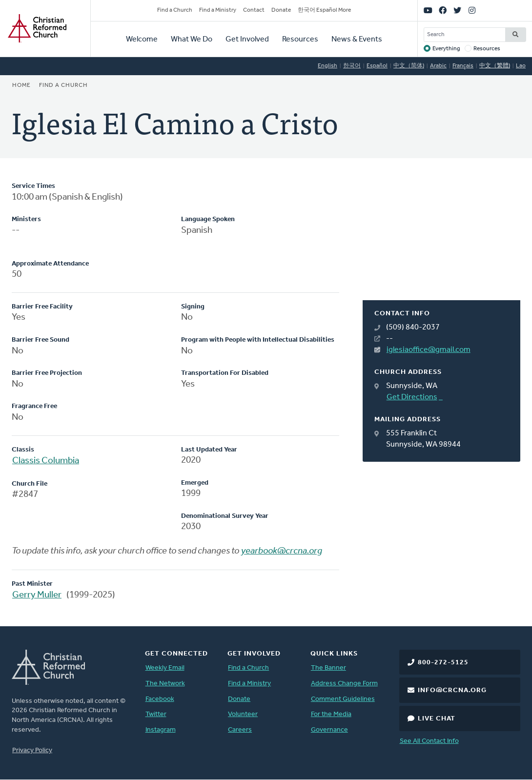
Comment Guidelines (343, 699)
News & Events (357, 40)
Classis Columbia (46, 461)
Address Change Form (344, 684)
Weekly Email (165, 668)
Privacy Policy (32, 750)
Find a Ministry (218, 10)
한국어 (352, 66)
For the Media (331, 714)
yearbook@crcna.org (282, 551)
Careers (240, 730)
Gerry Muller (37, 595)
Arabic (438, 66)
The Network (165, 684)
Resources (300, 40)
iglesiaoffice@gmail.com (429, 350)
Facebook (160, 699)
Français (463, 66)
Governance (329, 730)
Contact (254, 10)
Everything (446, 49)
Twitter (156, 714)
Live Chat (437, 719)
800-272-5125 (443, 663)
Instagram (161, 730)
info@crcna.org (452, 690)
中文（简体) (409, 66)
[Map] (441, 241)
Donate (281, 10)
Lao (521, 66)
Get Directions (412, 397)
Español (377, 66)
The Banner (328, 668)
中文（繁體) (495, 66)
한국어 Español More (324, 10)
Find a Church (175, 10)
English (327, 66)
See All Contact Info (429, 741)
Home (21, 85)
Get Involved (247, 40)
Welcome (142, 40)
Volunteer (243, 714)
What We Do (192, 40)
